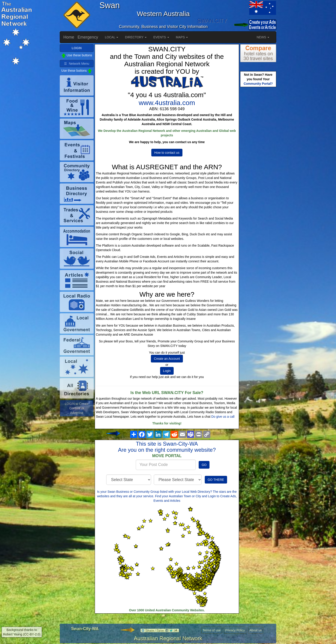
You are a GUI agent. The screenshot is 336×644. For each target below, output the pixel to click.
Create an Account (167, 359)
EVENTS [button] (161, 37)
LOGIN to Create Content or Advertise (77, 408)
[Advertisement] (258, 159)
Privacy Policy (235, 630)
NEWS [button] (263, 37)
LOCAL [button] (112, 37)
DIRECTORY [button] (136, 37)
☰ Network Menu (77, 64)
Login (167, 371)
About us (256, 630)
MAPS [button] (182, 37)
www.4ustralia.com (167, 103)
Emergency (88, 37)
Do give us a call (223, 417)
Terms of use (212, 630)
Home (69, 37)
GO (204, 465)
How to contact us (167, 153)
